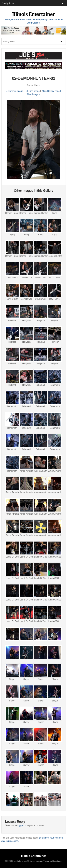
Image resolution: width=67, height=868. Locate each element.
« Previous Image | (15, 91)
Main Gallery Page (51, 91)
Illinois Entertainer (33, 14)
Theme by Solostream (53, 861)
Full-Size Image (32, 91)
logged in (22, 825)
